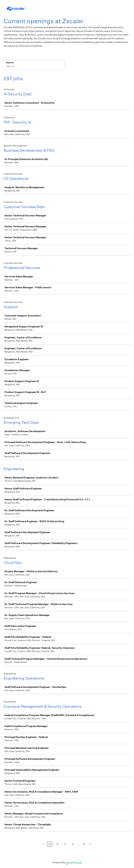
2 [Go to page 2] (57, 844)
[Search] (34, 67)
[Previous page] (44, 844)
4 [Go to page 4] (73, 844)
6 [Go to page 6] (84, 844)
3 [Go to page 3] (65, 844)
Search (10, 63)
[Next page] (90, 844)
